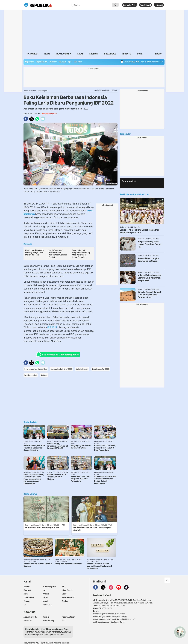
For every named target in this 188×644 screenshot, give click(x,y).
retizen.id (159, 5)
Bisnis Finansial (68, 597)
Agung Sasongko (49, 113)
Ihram (33, 91)
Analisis (46, 594)
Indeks (158, 54)
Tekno (45, 597)
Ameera (27, 586)
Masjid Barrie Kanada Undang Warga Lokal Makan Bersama (34, 252)
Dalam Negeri (42, 91)
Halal (80, 54)
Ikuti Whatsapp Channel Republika (58, 354)
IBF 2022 (52, 327)
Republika (30, 62)
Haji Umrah (32, 54)
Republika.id (145, 5)
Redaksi (46, 617)
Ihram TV (127, 54)
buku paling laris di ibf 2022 (61, 369)
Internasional (29, 597)
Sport (64, 594)
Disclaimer (28, 620)
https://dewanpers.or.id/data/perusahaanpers (45, 634)
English (65, 601)
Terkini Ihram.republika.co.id (134, 194)
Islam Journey (63, 54)
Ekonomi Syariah (50, 586)
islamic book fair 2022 (101, 369)
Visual (45, 601)
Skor (64, 586)
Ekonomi (94, 54)
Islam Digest (67, 590)
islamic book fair (31, 375)
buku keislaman (82, 369)
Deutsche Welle (130, 5)
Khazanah (28, 590)
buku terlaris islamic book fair (36, 369)
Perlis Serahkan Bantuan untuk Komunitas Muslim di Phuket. (58, 254)
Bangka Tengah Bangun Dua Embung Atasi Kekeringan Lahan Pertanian (81, 254)
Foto (140, 54)
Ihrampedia (110, 54)
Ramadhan (47, 605)
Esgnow (27, 601)
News (47, 54)
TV (25, 605)
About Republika (30, 617)
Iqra (44, 590)
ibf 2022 (44, 375)
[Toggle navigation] (26, 5)
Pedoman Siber (68, 617)
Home (26, 91)
